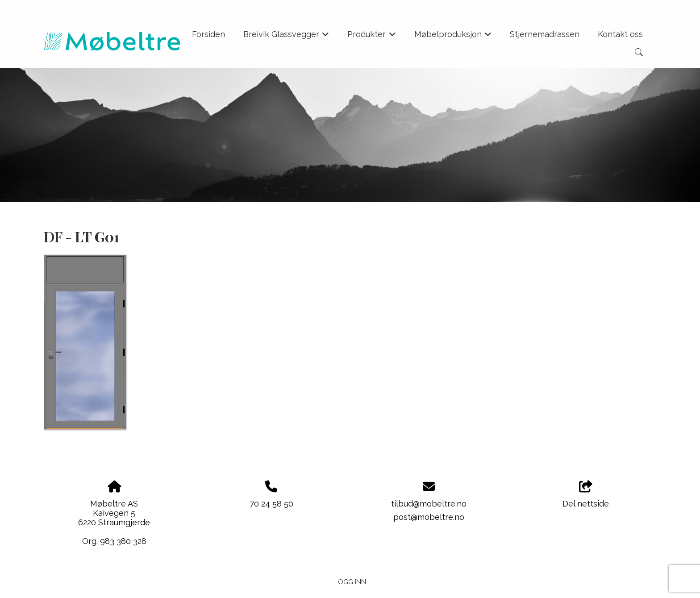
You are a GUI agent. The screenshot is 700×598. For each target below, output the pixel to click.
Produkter (372, 37)
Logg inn (350, 582)
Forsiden (208, 34)
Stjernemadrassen (545, 34)
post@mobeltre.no (429, 517)
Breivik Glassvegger (286, 37)
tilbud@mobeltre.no (429, 504)
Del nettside (586, 494)
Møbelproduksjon (453, 37)
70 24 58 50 (271, 504)
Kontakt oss (620, 34)
